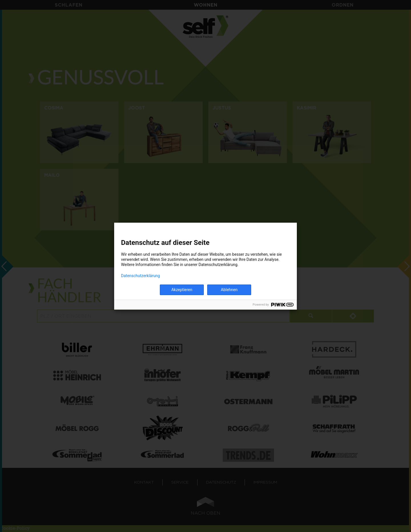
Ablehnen (229, 290)
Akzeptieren (182, 290)
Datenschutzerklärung (140, 276)
